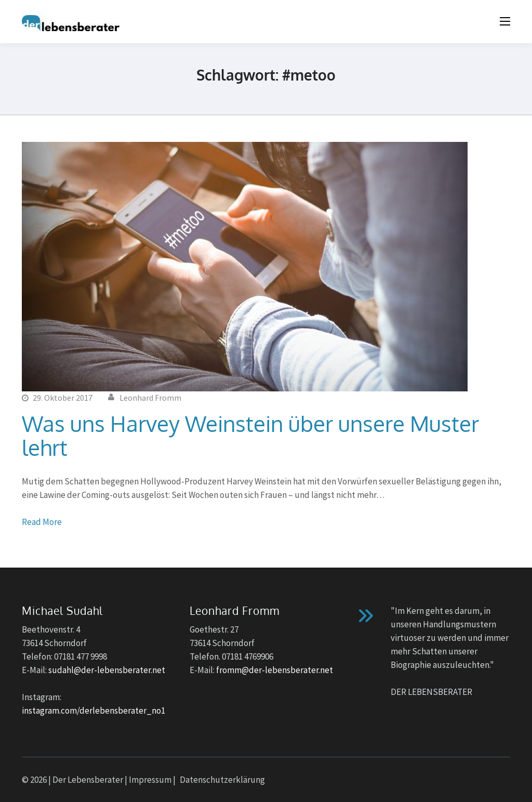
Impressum (150, 780)
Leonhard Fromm (150, 398)
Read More (42, 522)
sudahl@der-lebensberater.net (107, 670)
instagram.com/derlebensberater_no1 (94, 711)
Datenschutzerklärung (222, 780)
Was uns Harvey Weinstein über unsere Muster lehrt (250, 435)
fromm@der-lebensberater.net (275, 670)
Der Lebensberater (88, 780)
